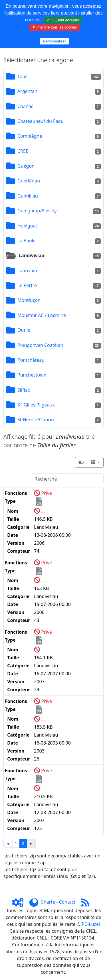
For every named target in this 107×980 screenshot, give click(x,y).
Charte (48, 902)
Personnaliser (54, 41)
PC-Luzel (91, 924)
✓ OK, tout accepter (63, 20)
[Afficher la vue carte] (81, 462)
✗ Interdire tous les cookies (54, 27)
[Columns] (95, 462)
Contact (67, 902)
